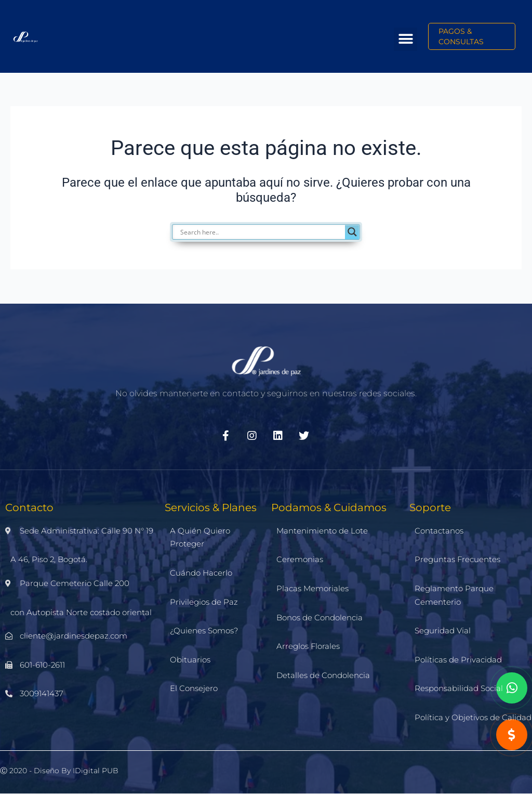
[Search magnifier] (352, 232)
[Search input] (271, 232)
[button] (405, 39)
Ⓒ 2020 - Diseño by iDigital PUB (59, 771)
